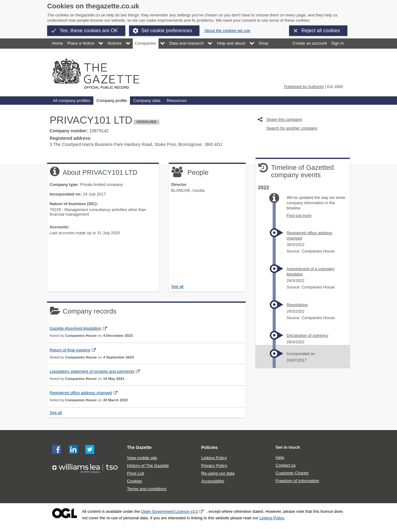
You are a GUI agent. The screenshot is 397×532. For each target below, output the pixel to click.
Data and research (187, 43)
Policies (210, 447)
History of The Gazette (148, 466)
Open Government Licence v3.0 (170, 511)
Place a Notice (81, 43)
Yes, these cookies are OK (89, 31)
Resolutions (297, 305)
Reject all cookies (321, 31)
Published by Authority (304, 87)
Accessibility (213, 481)
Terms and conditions (147, 489)
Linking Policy (214, 458)
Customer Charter (292, 473)
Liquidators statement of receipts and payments (92, 371)
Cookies (134, 481)
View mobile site (142, 458)
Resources (177, 101)
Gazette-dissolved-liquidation (76, 328)
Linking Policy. (272, 518)
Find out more (299, 215)
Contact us (285, 465)
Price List (136, 473)
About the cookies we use (227, 31)
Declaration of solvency (307, 335)
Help (280, 457)
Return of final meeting (70, 350)
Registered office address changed (81, 393)
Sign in (338, 43)
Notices (115, 43)
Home (57, 43)
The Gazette (139, 447)
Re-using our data (218, 473)
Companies (145, 43)
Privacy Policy (214, 466)
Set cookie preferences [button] (167, 31)
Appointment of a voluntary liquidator (311, 271)
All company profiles (71, 101)
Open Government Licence (65, 513)
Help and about (231, 43)
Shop (264, 43)
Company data (147, 101)
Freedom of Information (297, 481)
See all (177, 286)
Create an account (310, 43)
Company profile (112, 101)
